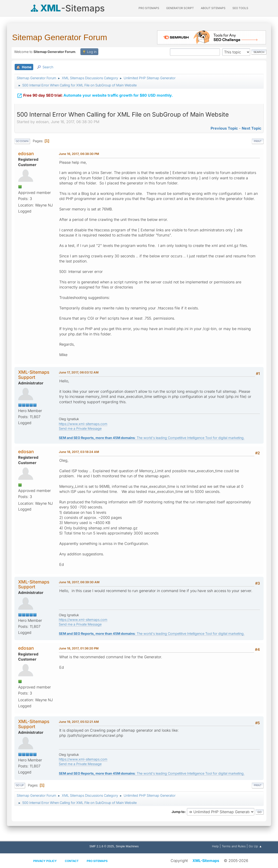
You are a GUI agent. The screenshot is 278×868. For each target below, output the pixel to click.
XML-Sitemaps (206, 861)
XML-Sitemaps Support (34, 375)
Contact (72, 861)
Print (258, 141)
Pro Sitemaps (97, 861)
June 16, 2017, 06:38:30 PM (79, 154)
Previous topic (224, 128)
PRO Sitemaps (149, 8)
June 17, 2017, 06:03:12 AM (79, 372)
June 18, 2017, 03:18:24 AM (79, 452)
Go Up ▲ (255, 846)
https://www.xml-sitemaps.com (83, 424)
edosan (26, 154)
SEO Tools (240, 8)
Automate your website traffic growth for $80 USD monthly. (95, 92)
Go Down (22, 141)
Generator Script (180, 8)
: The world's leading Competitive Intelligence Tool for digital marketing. (152, 438)
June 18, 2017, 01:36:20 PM (79, 648)
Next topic (252, 128)
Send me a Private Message (80, 428)
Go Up (20, 785)
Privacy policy (45, 861)
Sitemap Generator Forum (60, 37)
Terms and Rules (234, 846)
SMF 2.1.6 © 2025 (102, 846)
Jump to (178, 812)
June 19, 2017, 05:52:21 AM (79, 722)
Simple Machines (127, 846)
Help (215, 846)
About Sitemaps (213, 8)
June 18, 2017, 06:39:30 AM (79, 582)
